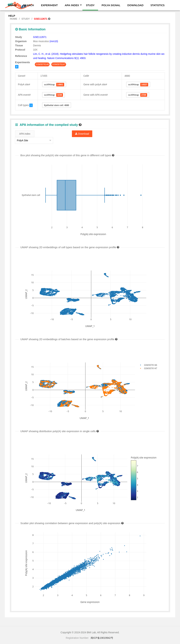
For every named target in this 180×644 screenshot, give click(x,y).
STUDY (90, 5)
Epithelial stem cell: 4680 (57, 105)
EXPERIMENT (49, 5)
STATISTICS (157, 5)
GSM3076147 (59, 64)
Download (82, 134)
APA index (25, 134)
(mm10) (54, 41)
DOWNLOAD (135, 5)
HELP (12, 16)
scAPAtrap (54, 85)
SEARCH (29, 5)
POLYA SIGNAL (111, 5)
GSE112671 (40, 37)
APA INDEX (73, 5)
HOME (12, 5)
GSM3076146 (42, 64)
